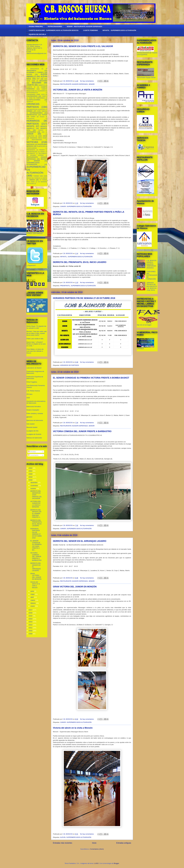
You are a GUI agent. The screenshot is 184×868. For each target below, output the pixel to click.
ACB (28, 398)
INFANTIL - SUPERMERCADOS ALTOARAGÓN (119, 30)
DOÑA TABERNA (42, 111)
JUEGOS (41, 130)
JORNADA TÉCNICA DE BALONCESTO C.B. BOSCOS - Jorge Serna (152, 286)
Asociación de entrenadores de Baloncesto (36, 402)
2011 (31, 628)
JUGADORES (31, 132)
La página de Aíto (32, 431)
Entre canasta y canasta (35, 413)
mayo (33, 594)
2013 (31, 622)
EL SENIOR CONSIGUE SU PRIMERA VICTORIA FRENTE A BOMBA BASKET (91, 378)
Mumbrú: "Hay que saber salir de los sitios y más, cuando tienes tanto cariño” (37, 333)
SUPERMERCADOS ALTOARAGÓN (79, 206)
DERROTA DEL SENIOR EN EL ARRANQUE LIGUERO (80, 541)
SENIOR (92, 84)
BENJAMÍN (37, 83)
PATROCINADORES (55, 26)
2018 (31, 480)
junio (33, 591)
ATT (38, 79)
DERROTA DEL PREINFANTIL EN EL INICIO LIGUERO (80, 262)
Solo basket (31, 424)
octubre (34, 489)
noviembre (34, 486)
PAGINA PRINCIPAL (36, 26)
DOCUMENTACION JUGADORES (36, 109)
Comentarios (33, 455)
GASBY (33, 117)
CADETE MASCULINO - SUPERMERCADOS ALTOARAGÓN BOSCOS (54, 30)
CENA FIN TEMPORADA (37, 98)
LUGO (96, 863)
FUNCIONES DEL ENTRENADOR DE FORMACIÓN (152, 275)
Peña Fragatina (32, 382)
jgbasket (29, 417)
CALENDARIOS (32, 96)
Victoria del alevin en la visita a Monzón (73, 728)
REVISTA (44, 159)
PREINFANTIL (65, 286)
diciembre (34, 483)
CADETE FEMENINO (91, 30)
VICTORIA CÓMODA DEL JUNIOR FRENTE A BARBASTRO (82, 431)
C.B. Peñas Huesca (33, 391)
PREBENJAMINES (32, 148)
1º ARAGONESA (33, 69)
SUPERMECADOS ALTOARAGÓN (33, 164)
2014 (31, 619)
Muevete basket (32, 427)
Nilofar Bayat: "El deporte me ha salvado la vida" (36, 327)
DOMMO (30, 111)
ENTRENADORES (36, 113)
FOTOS (45, 115)
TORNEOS (37, 178)
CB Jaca (29, 394)
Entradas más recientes (63, 843)
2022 (31, 468)
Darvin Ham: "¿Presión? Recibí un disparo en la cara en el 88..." (36, 344)
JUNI (43, 132)
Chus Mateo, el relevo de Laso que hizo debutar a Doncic (35, 351)
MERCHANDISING (37, 140)
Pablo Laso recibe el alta (35, 339)
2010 (31, 631)
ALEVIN (63, 837)
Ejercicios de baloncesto (35, 420)
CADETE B (31, 87)
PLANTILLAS (41, 146)
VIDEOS (32, 180)
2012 (31, 625)
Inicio (94, 843)
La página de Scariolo (34, 434)
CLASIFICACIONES (33, 100)
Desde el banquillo (33, 410)
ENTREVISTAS (32, 115)
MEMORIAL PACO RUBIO (39, 138)
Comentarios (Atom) (97, 849)
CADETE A (42, 85)
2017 (31, 610)
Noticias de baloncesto (34, 438)
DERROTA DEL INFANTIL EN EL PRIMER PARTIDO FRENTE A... (36, 514)
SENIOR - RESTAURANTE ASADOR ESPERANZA (84, 26)
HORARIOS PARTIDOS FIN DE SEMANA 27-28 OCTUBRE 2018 (84, 298)
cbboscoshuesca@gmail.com (36, 53)
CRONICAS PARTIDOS (33, 105)
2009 (31, 634)
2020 (31, 474)
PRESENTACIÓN (32, 152)
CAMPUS (45, 96)
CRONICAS (30, 102)
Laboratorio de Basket (34, 368)
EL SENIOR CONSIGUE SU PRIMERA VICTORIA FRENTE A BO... (36, 545)
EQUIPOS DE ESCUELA (37, 34)
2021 (31, 471)
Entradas (32, 452)
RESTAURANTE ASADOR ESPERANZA (74, 84)
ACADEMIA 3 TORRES (35, 72)
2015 (31, 616)
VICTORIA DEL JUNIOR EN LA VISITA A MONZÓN (78, 90)
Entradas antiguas (124, 843)
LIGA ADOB (43, 136)
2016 (31, 613)
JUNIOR (63, 206)
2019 (31, 477)
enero (33, 606)
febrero (33, 603)
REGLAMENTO (31, 154)
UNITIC (45, 178)
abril (32, 597)
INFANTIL (63, 257)
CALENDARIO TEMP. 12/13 (36, 94)
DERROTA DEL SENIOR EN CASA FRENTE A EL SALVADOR (83, 46)
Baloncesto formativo (34, 407)
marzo (33, 600)
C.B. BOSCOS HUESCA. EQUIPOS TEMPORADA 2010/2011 (151, 264)
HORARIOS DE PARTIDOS (69, 365)
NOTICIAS (32, 142)
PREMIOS (42, 150)
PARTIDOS (30, 144)
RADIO (43, 152)
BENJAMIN (43, 81)
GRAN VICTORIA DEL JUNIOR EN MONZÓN (75, 587)
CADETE (30, 85)
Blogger (116, 863)
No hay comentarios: (87, 81)
